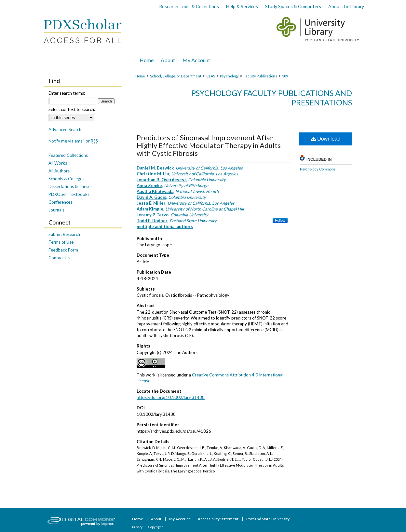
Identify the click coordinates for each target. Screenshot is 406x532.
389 (285, 76)
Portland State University (268, 519)
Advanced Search (65, 130)
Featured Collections (68, 155)
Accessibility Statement (218, 519)
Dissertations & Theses (70, 186)
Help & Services (242, 6)
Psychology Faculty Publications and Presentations (272, 98)
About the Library (346, 6)
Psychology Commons (318, 169)
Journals (56, 210)
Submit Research (64, 234)
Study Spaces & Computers (293, 6)
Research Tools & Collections (189, 6)
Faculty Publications (260, 76)
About (156, 519)
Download (326, 139)
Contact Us (59, 258)
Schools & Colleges (66, 179)
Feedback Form (63, 250)
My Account (180, 519)
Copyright (156, 527)
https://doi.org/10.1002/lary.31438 (171, 397)
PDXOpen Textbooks (69, 194)
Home (140, 76)
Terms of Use (61, 242)
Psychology (229, 76)
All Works (58, 163)
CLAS (211, 76)
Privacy (138, 527)
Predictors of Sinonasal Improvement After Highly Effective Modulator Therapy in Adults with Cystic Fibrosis (209, 145)
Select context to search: (72, 109)
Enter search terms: (67, 93)
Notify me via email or (73, 141)
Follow (280, 220)
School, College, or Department (176, 76)
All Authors (59, 171)
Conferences (60, 202)
